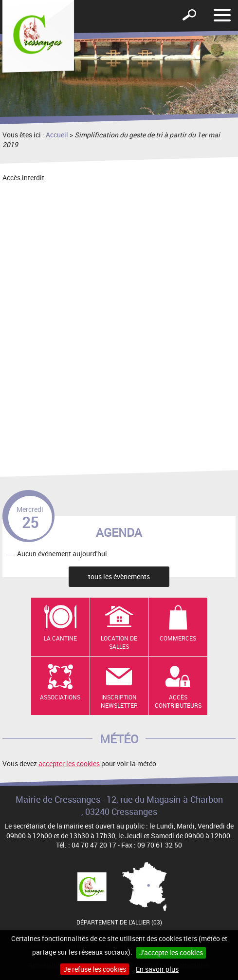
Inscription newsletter (119, 701)
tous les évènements (119, 576)
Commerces (178, 638)
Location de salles (119, 642)
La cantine (60, 638)
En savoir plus (157, 969)
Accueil (57, 135)
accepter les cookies (69, 763)
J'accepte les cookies (171, 952)
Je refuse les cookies (95, 969)
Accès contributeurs (178, 701)
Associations (60, 697)
